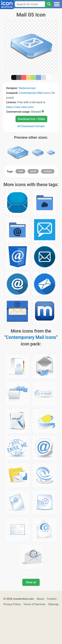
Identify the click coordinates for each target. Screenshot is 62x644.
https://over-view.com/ (20, 107)
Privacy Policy (12, 604)
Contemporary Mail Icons (34, 93)
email (33, 171)
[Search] (49, 4)
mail (20, 171)
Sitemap (53, 604)
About (40, 599)
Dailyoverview (27, 88)
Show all (31, 582)
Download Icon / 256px (31, 119)
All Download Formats (31, 126)
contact (48, 171)
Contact (52, 599)
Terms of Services (34, 604)
